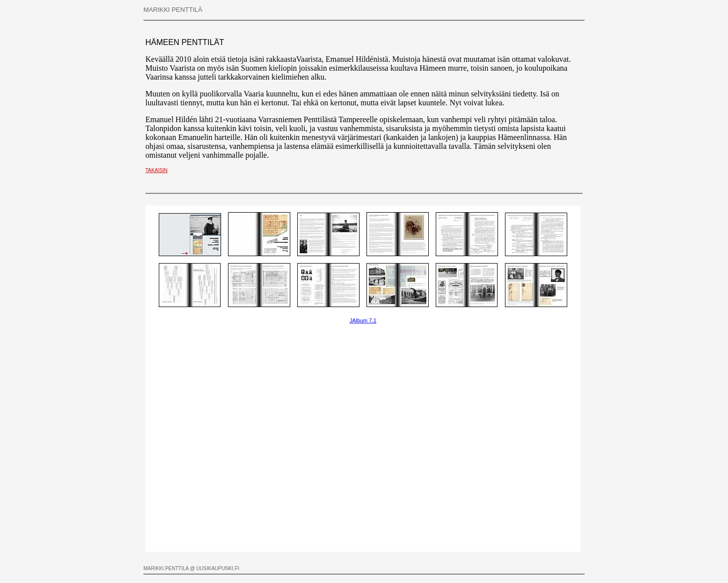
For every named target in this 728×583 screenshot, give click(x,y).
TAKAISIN (157, 170)
